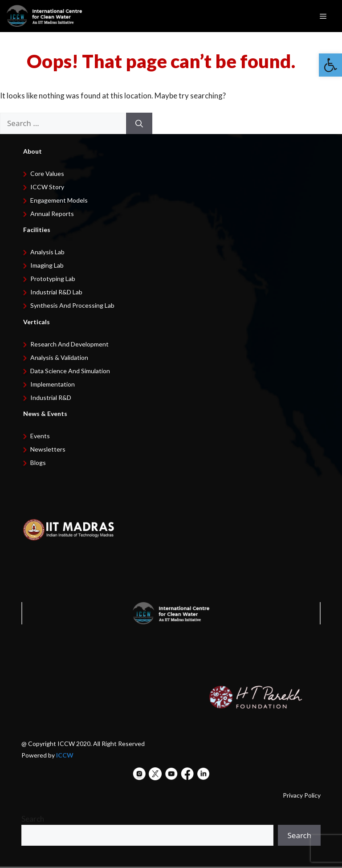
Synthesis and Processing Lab (72, 305)
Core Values (47, 173)
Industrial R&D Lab (56, 292)
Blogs (38, 463)
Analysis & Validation (59, 357)
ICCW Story (47, 187)
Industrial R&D (51, 397)
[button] (330, 65)
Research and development (69, 344)
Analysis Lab (47, 252)
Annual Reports (52, 214)
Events (40, 436)
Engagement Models (59, 200)
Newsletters (48, 449)
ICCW (65, 755)
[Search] (139, 123)
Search (33, 819)
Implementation (53, 384)
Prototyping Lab (53, 279)
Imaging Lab (47, 265)
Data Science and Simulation (70, 371)
